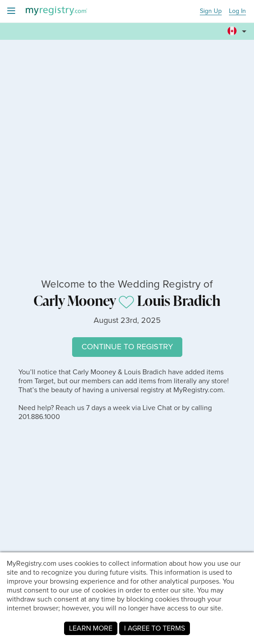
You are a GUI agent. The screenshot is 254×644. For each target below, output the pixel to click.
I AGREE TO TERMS (155, 628)
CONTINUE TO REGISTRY (127, 347)
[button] (238, 27)
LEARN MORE (91, 628)
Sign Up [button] (211, 11)
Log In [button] (237, 11)
